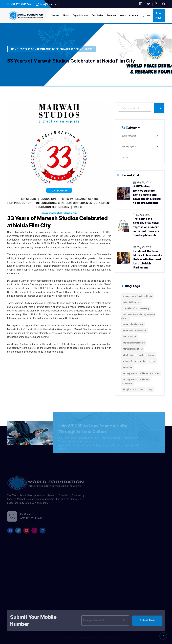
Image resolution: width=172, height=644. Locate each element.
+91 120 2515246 (21, 4)
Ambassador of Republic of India (137, 296)
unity (150, 390)
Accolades (97, 16)
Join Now (158, 16)
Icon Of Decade (129, 337)
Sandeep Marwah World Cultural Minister (141, 373)
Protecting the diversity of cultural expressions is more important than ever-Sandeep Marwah (147, 227)
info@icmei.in (48, 4)
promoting (127, 367)
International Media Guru (134, 343)
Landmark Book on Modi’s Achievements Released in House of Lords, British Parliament (148, 259)
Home (56, 16)
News (123, 16)
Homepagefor (129, 146)
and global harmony (131, 302)
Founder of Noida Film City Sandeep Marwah (138, 316)
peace (153, 361)
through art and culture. (133, 390)
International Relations (133, 349)
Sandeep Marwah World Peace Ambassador (135, 381)
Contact (134, 16)
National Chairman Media (134, 361)
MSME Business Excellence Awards (138, 355)
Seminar (112, 16)
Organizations (80, 16)
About (66, 16)
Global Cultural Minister (133, 324)
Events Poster (129, 136)
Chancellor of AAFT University (136, 308)
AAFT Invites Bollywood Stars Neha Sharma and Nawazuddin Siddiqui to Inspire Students (147, 195)
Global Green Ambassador (134, 331)
